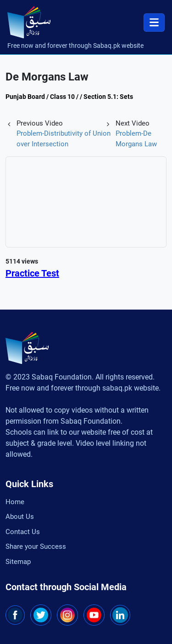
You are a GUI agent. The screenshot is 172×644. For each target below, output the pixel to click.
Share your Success (36, 546)
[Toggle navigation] (154, 23)
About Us (20, 517)
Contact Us (23, 532)
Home (15, 502)
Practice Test (32, 273)
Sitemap (18, 562)
